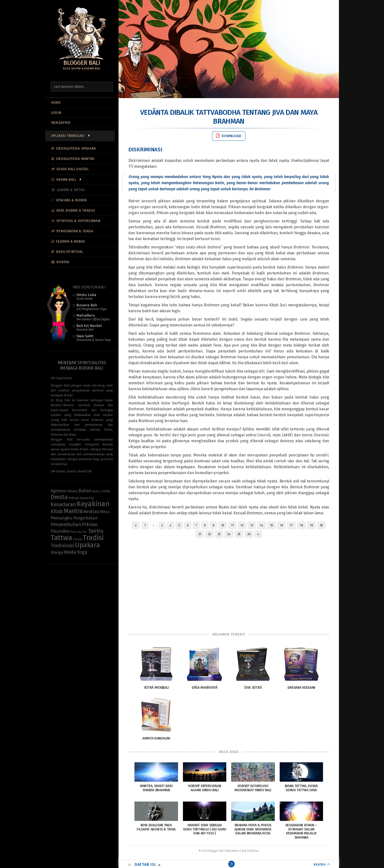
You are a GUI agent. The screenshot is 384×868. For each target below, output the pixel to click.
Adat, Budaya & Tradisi (76, 211)
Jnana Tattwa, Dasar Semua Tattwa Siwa (301, 788)
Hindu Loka (86, 297)
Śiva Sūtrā (253, 688)
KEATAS (320, 864)
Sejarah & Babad (70, 241)
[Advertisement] (229, 584)
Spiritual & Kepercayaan (78, 221)
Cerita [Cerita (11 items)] (105, 491)
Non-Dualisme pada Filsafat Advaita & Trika (156, 827)
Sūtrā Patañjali (156, 688)
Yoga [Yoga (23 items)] (82, 552)
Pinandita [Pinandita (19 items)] (60, 531)
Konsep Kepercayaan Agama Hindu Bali (205, 788)
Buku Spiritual (70, 252)
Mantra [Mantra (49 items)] (73, 511)
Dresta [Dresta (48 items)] (59, 497)
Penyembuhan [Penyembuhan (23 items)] (66, 525)
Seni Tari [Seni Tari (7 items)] (82, 532)
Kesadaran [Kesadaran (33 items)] (63, 504)
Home (56, 103)
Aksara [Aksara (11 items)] (72, 491)
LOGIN (56, 113)
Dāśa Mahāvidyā (205, 688)
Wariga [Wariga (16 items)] (57, 552)
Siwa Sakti (94, 338)
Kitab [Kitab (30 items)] (57, 511)
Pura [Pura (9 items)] (73, 532)
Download (229, 136)
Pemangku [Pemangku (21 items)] (61, 518)
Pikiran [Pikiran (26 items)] (90, 524)
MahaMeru (93, 317)
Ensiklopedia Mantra (75, 159)
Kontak (63, 262)
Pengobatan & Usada (75, 231)
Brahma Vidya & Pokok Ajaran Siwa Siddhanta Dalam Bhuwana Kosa (253, 829)
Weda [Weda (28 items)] (70, 552)
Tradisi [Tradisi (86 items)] (93, 538)
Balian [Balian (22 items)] (85, 491)
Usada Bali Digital (72, 169)
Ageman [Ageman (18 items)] (59, 491)
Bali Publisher (250, 851)
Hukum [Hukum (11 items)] (74, 498)
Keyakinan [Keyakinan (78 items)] (93, 504)
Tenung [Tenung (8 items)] (77, 539)
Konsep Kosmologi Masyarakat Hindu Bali (253, 788)
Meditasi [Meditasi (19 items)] (91, 512)
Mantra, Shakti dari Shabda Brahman (156, 788)
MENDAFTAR (61, 123)
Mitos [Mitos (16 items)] (105, 512)
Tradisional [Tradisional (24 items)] (63, 546)
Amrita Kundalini (156, 738)
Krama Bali (66, 180)
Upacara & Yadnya (71, 200)
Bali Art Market (89, 327)
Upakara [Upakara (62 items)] (87, 545)
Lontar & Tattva (71, 190)
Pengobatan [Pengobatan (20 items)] (85, 518)
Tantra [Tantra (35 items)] (96, 531)
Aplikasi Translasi (68, 136)
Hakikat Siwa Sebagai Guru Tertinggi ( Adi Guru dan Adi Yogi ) (205, 829)
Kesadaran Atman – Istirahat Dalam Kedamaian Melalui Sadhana (301, 831)
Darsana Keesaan (301, 688)
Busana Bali (91, 307)
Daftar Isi (145, 864)
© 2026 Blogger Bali (211, 851)
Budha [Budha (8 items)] (96, 491)
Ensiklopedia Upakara (76, 149)
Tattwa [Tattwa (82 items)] (61, 538)
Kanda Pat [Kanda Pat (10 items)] (87, 498)
